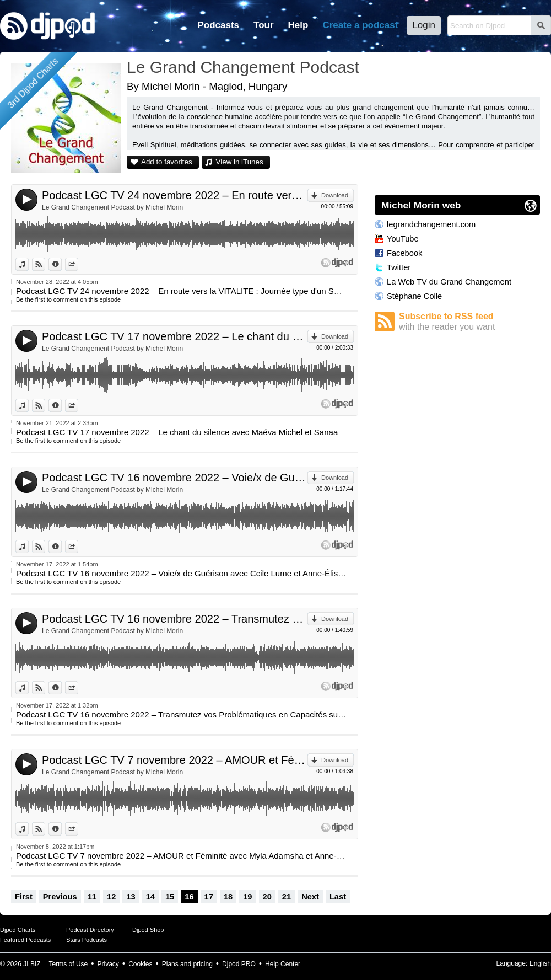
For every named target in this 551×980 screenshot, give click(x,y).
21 (287, 897)
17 (209, 897)
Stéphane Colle (414, 296)
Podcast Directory (90, 930)
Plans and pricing (187, 964)
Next (310, 897)
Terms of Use (69, 964)
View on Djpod (45, 264)
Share (78, 264)
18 (228, 897)
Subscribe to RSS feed (469, 322)
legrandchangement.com (431, 224)
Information (61, 264)
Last (338, 897)
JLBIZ (32, 964)
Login (424, 25)
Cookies (140, 964)
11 (92, 897)
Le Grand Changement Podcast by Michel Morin (112, 207)
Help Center (283, 964)
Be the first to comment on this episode (68, 299)
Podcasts (218, 25)
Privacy (108, 964)
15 (170, 897)
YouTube (403, 239)
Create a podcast (360, 25)
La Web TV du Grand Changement (449, 282)
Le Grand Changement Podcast (243, 67)
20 (267, 897)
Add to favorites (167, 162)
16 (189, 897)
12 (111, 897)
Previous (60, 897)
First (24, 897)
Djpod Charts (18, 930)
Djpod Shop (148, 930)
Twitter (399, 267)
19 (247, 897)
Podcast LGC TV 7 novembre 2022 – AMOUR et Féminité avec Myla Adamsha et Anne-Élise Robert (175, 760)
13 (131, 897)
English (540, 963)
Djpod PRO (239, 964)
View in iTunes (240, 162)
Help (298, 25)
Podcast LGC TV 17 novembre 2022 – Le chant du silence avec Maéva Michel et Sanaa (175, 336)
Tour (264, 25)
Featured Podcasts (25, 940)
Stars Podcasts (87, 940)
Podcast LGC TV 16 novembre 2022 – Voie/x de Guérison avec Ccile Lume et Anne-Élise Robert (175, 478)
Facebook (404, 253)
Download (335, 195)
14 (150, 897)
